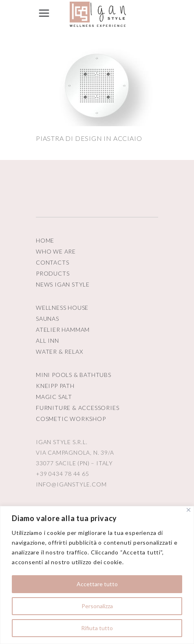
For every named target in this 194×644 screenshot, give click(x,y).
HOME (45, 240)
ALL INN (47, 341)
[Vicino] (188, 510)
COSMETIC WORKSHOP (71, 419)
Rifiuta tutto (97, 628)
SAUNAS (47, 319)
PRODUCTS (53, 273)
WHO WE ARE (56, 251)
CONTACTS (52, 262)
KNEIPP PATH (55, 386)
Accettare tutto (97, 584)
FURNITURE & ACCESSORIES (77, 408)
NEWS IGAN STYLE (63, 284)
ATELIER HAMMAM (63, 330)
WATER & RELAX (59, 352)
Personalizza (97, 606)
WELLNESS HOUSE (62, 308)
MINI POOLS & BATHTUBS (74, 375)
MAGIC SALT (54, 397)
